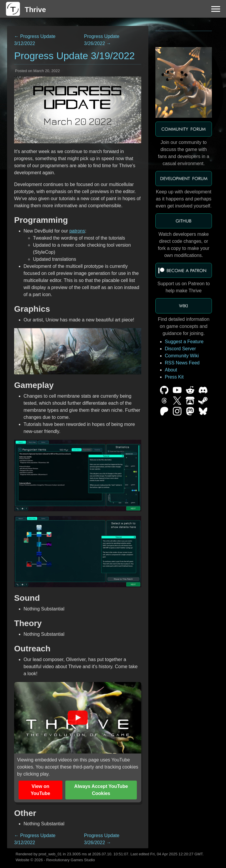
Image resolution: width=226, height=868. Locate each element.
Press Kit (174, 377)
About (171, 370)
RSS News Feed (182, 363)
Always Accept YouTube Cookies (101, 790)
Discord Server (180, 349)
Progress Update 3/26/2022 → (102, 40)
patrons (77, 231)
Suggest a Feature (184, 342)
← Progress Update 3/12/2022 (35, 40)
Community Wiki (182, 356)
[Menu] (216, 9)
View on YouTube (40, 790)
